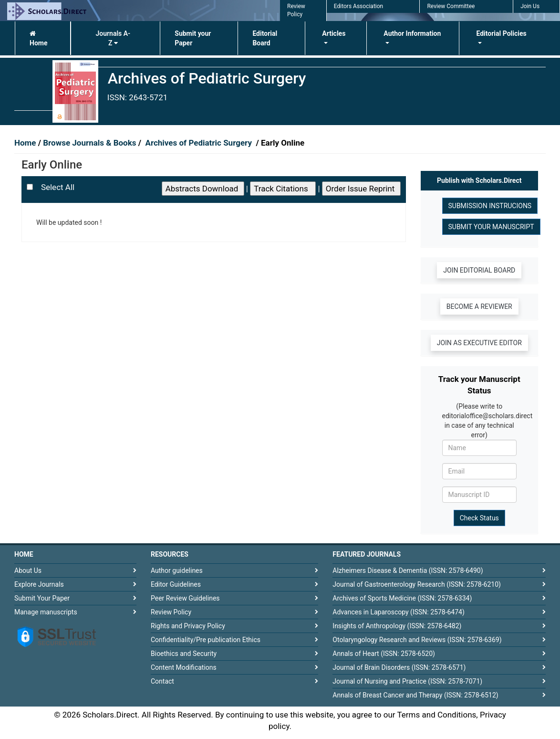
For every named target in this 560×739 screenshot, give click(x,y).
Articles (334, 33)
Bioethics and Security (184, 654)
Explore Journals (39, 584)
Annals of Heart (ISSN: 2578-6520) (384, 654)
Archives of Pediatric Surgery (199, 143)
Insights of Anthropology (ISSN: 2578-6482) (397, 626)
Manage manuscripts (46, 612)
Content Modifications (184, 667)
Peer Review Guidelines (185, 598)
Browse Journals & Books (90, 143)
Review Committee (451, 6)
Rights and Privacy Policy (188, 626)
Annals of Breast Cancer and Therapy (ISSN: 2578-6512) (415, 695)
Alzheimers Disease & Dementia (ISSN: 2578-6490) (408, 570)
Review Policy (171, 612)
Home (38, 38)
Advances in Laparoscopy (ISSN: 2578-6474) (399, 612)
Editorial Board (265, 38)
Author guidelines (177, 570)
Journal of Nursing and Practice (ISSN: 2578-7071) (407, 681)
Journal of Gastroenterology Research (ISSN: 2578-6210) (417, 584)
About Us (28, 570)
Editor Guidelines (176, 584)
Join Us (530, 6)
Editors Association (358, 6)
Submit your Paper (193, 38)
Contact (162, 681)
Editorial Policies (501, 33)
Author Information (412, 33)
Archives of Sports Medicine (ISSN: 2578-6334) (402, 598)
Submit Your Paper (42, 598)
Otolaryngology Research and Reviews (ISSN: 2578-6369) (417, 640)
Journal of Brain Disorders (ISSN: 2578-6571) (399, 667)
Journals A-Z (113, 38)
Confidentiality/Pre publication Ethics (206, 640)
